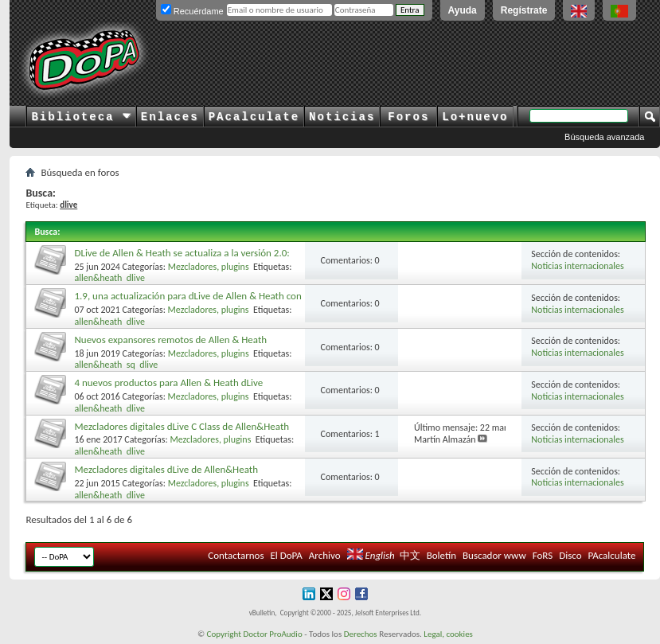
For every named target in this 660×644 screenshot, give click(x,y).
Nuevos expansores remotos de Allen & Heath (170, 340)
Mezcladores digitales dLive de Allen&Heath (166, 469)
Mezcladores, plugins (209, 267)
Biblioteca (81, 117)
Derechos (361, 634)
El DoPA (286, 555)
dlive (136, 278)
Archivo (325, 555)
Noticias (342, 117)
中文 (410, 555)
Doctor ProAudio (272, 634)
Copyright (224, 634)
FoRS (543, 555)
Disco (570, 555)
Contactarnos (236, 555)
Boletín (441, 555)
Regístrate (524, 10)
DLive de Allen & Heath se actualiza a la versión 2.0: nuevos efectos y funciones (182, 259)
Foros (408, 117)
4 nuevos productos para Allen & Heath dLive (168, 382)
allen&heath (98, 278)
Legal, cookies (448, 634)
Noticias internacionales (577, 266)
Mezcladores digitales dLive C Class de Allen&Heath (182, 426)
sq (131, 365)
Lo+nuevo (475, 117)
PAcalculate (254, 117)
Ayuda (463, 10)
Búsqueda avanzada (604, 137)
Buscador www (494, 555)
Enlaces (170, 117)
